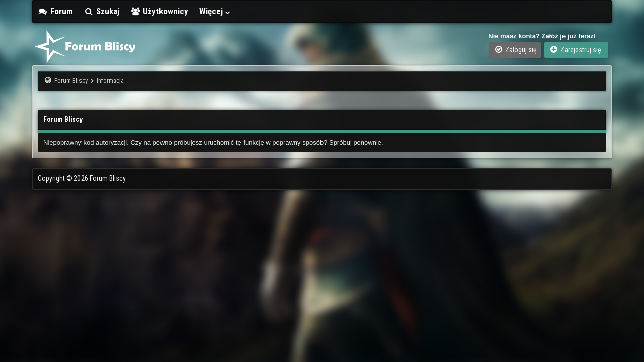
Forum (55, 11)
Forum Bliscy (71, 81)
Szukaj (102, 11)
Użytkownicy (159, 11)
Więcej (215, 11)
